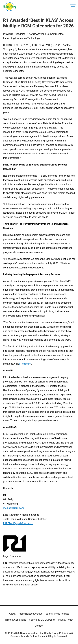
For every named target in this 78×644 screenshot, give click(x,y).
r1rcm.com (25, 364)
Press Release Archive (30, 614)
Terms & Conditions (15, 620)
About (12, 614)
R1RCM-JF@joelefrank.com (18, 523)
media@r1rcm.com (13, 508)
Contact (39, 626)
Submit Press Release (57, 614)
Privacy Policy (66, 620)
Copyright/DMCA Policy (42, 620)
